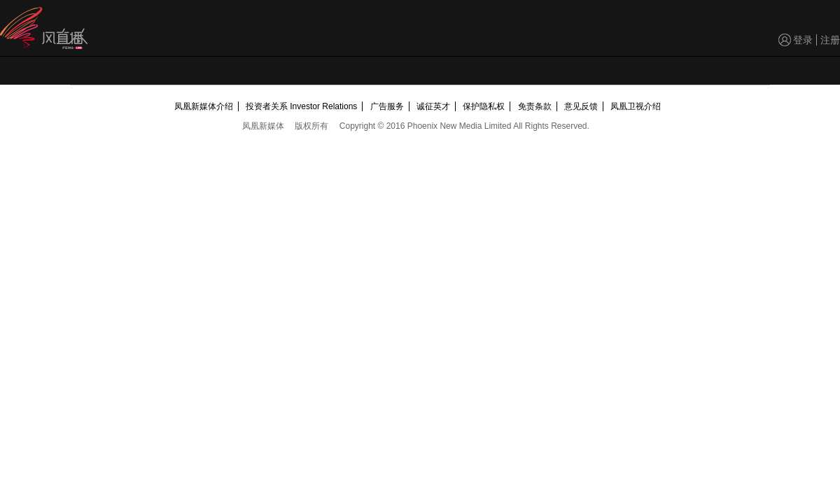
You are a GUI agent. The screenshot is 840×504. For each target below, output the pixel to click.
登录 (803, 40)
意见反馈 (581, 106)
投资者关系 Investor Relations (301, 106)
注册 (830, 40)
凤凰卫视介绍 (636, 106)
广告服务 (387, 106)
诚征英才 (433, 106)
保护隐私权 (484, 106)
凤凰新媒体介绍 (204, 106)
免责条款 (535, 106)
